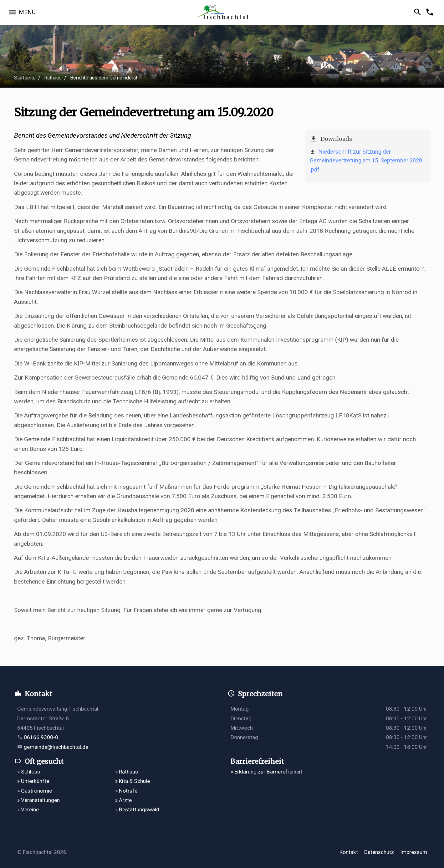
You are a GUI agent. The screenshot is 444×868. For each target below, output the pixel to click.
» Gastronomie (35, 791)
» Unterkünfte (33, 781)
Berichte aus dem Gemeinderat (104, 78)
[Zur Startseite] (222, 13)
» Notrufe (126, 791)
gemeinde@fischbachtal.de (56, 747)
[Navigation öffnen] (22, 13)
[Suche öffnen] (418, 13)
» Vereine (28, 809)
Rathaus (53, 78)
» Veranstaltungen (38, 800)
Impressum (414, 852)
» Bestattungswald (137, 809)
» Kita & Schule (133, 781)
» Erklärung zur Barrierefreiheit (266, 772)
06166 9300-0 (41, 737)
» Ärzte (123, 800)
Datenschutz (379, 852)
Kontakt (349, 852)
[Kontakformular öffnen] (431, 13)
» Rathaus (127, 772)
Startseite (25, 78)
